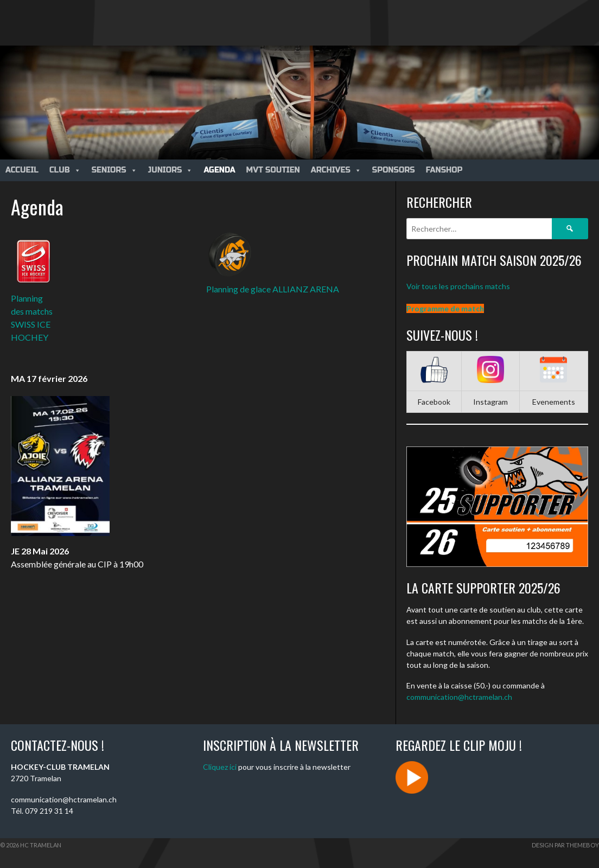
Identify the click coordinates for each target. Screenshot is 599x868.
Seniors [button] (114, 170)
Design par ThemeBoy (565, 845)
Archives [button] (336, 170)
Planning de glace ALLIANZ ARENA (273, 289)
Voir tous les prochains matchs (458, 286)
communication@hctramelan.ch (459, 697)
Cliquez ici (220, 767)
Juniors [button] (171, 170)
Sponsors (394, 170)
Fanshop (444, 170)
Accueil (22, 170)
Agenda (219, 170)
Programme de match (445, 308)
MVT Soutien (273, 170)
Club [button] (65, 170)
